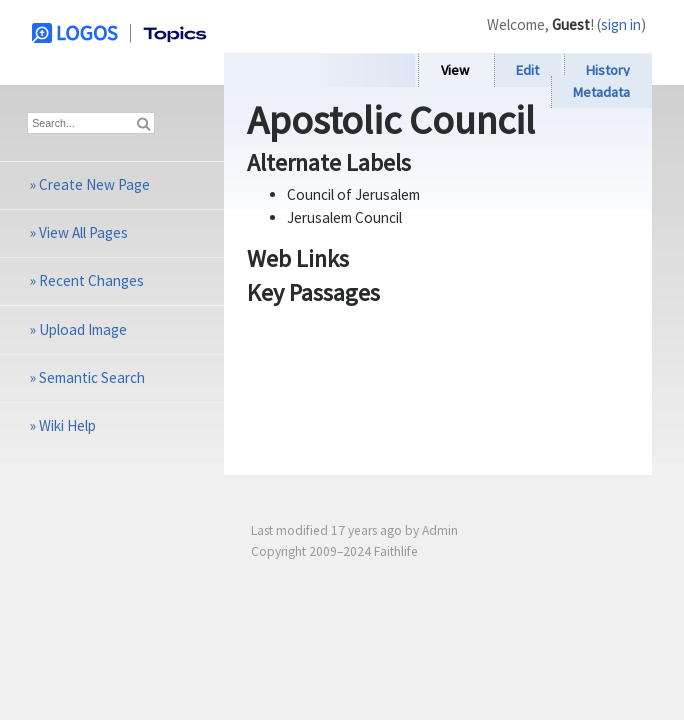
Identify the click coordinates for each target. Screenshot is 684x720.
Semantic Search (92, 377)
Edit (527, 70)
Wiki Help (67, 425)
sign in (621, 24)
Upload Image (83, 329)
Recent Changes (91, 280)
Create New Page (94, 184)
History (608, 70)
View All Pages (83, 232)
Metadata (601, 92)
